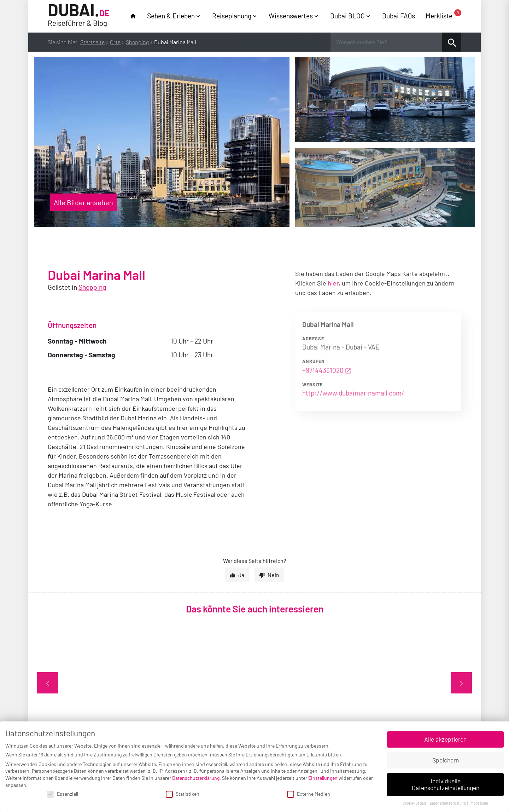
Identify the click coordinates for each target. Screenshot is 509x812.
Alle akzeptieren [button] (445, 739)
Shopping (137, 42)
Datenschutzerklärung (196, 778)
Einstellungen (323, 778)
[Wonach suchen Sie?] (386, 42)
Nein (273, 575)
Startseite (92, 42)
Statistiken (183, 794)
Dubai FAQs (399, 16)
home (133, 16)
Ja (241, 575)
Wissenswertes (291, 16)
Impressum (479, 803)
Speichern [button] (446, 760)
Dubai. (79, 15)
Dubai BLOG (347, 16)
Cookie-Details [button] (415, 803)
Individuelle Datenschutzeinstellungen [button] (446, 784)
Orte (115, 42)
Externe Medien (309, 794)
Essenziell (63, 794)
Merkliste (443, 15)
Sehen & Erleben (171, 16)
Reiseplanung (232, 16)
